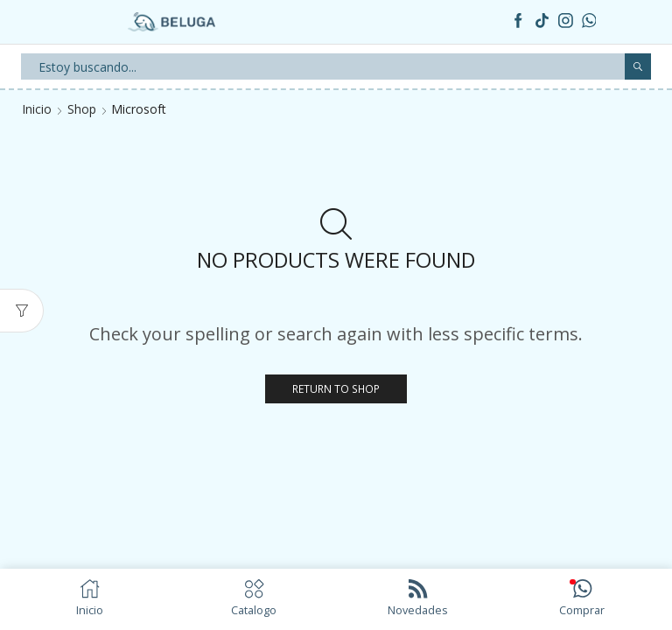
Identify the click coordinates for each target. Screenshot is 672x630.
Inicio (37, 109)
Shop (82, 109)
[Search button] (638, 66)
